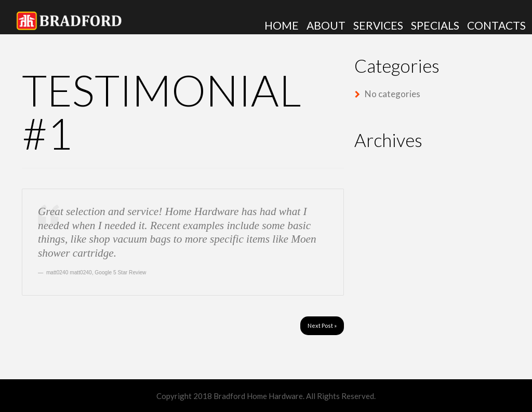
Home (282, 25)
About (326, 25)
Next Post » (322, 325)
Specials (435, 25)
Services (378, 25)
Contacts (496, 25)
